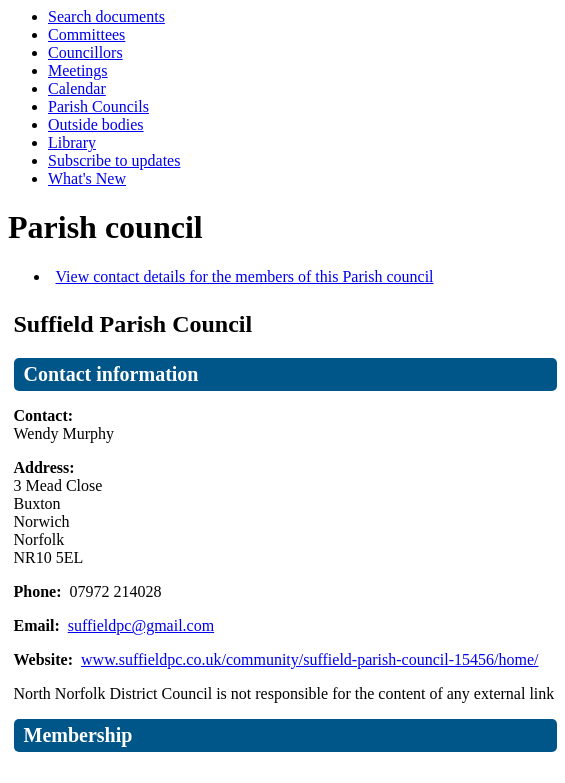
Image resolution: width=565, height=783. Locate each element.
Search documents (106, 16)
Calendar (77, 88)
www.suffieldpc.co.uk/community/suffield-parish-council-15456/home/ (309, 659)
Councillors (85, 52)
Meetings (78, 70)
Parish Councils (98, 106)
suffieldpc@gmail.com (141, 625)
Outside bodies (96, 124)
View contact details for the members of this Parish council (245, 276)
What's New (87, 178)
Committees (86, 34)
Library (72, 142)
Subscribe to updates (114, 160)
